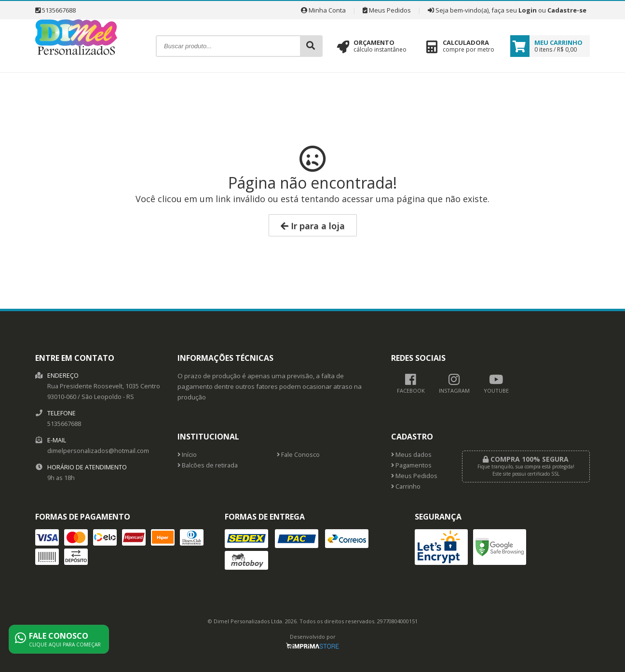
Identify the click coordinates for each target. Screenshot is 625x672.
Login (528, 10)
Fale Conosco (298, 455)
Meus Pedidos (387, 10)
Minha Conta (323, 10)
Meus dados (411, 455)
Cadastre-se (567, 10)
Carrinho (406, 487)
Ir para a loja (313, 226)
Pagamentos (411, 465)
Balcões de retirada (208, 465)
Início (187, 455)
